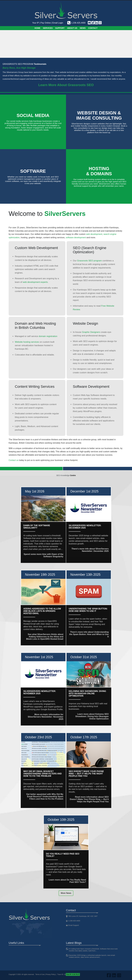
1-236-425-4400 (74, 921)
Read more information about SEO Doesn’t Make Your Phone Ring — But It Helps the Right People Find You (89, 799)
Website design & (99, 115)
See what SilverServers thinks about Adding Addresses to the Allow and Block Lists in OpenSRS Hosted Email (45, 637)
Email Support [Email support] (74, 925)
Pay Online (46, 23)
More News (66, 893)
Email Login (58, 23)
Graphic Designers (91, 332)
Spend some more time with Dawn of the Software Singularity (43, 555)
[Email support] (89, 23)
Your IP (36, 23)
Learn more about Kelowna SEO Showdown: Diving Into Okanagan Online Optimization (92, 716)
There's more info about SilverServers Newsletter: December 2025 (90, 550)
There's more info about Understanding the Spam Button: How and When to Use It (89, 634)
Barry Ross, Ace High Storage (19, 68)
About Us (72, 28)
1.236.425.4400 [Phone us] (76, 23)
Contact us (14, 460)
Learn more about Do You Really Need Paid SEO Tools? (67, 881)
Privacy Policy (51, 974)
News (83, 28)
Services (48, 28)
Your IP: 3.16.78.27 (73, 974)
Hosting (99, 171)
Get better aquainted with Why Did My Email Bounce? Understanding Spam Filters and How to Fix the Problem (45, 797)
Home (37, 28)
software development (76, 238)
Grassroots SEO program (89, 261)
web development (94, 234)
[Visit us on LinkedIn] (96, 23)
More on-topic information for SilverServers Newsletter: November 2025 (46, 717)
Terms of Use (40, 974)
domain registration (48, 336)
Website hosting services (27, 342)
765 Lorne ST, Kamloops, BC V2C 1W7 (83, 916)
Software (33, 171)
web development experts (35, 282)
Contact (93, 28)
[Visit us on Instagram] (100, 23)
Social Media (33, 115)
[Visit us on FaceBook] (93, 23)
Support (60, 28)
